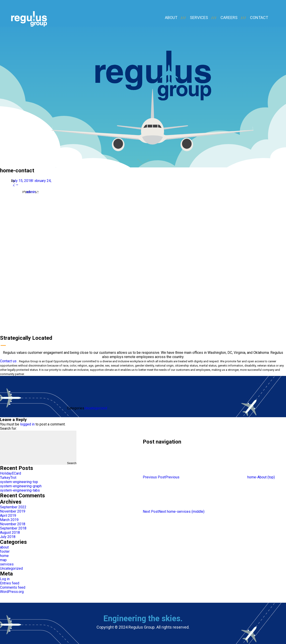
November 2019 (13, 511)
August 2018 (10, 532)
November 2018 (13, 524)
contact (259, 18)
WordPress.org (12, 592)
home (4, 556)
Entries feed (10, 583)
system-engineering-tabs (20, 490)
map (3, 560)
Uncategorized (96, 408)
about (171, 18)
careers (229, 18)
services (199, 18)
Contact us (8, 361)
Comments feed (13, 587)
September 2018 (13, 528)
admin (31, 192)
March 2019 (9, 520)
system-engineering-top (19, 482)
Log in (5, 579)
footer (5, 551)
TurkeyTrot (8, 478)
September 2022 (13, 507)
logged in (27, 424)
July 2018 (8, 537)
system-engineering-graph (21, 486)
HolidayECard (11, 473)
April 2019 (8, 516)
